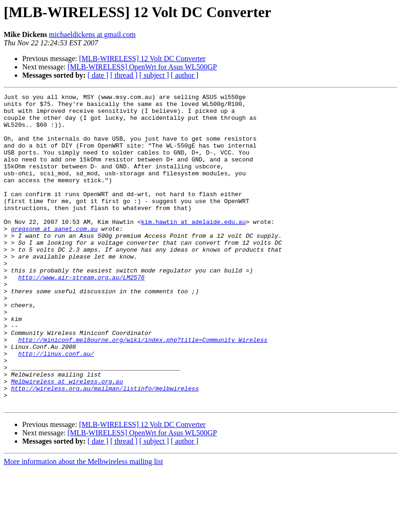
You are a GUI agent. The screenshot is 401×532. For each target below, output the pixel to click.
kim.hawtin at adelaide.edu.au (193, 248)
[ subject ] (154, 75)
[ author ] (185, 75)
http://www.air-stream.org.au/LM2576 (81, 315)
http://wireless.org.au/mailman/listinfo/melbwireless (105, 448)
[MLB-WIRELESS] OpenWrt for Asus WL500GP (142, 67)
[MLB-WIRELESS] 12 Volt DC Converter (142, 59)
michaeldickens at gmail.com (92, 34)
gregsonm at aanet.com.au (54, 256)
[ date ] (98, 75)
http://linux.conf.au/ (56, 406)
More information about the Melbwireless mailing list (83, 524)
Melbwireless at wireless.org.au (67, 439)
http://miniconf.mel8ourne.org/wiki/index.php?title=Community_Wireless (143, 390)
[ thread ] (124, 75)
